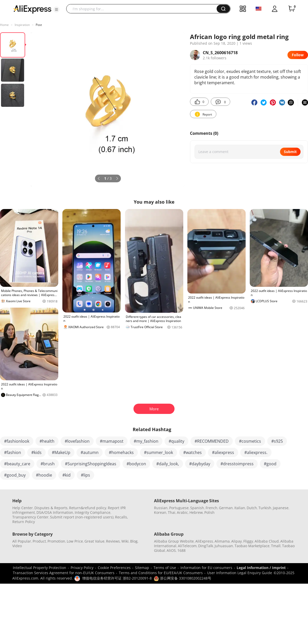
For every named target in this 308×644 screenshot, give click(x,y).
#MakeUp (61, 452)
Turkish (265, 508)
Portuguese (179, 508)
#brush (48, 464)
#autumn (90, 452)
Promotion (56, 541)
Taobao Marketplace (252, 546)
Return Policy (24, 522)
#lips (85, 475)
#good (270, 464)
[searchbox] (143, 9)
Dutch (252, 508)
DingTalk (206, 546)
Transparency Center (30, 517)
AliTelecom (187, 546)
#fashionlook (17, 441)
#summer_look (158, 452)
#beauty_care (17, 464)
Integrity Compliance (93, 512)
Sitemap (142, 568)
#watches (192, 452)
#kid (66, 475)
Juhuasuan (224, 546)
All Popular (22, 541)
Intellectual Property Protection (40, 568)
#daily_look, (168, 464)
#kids (36, 452)
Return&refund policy (88, 508)
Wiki (125, 541)
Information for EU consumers (206, 568)
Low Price (75, 541)
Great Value (94, 541)
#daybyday (200, 464)
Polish (209, 512)
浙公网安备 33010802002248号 (182, 578)
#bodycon (136, 464)
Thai (172, 512)
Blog (134, 541)
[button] (56, 10)
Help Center (23, 508)
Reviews (113, 541)
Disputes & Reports (51, 508)
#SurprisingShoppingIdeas (91, 464)
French (211, 508)
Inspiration (22, 25)
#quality (176, 441)
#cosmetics (250, 441)
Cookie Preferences (114, 568)
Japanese (281, 508)
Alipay (237, 541)
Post (39, 25)
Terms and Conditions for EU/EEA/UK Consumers (161, 573)
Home (4, 25)
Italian (240, 508)
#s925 (277, 441)
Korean (160, 512)
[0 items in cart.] (292, 9)
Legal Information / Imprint (261, 568)
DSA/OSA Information (55, 512)
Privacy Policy (82, 568)
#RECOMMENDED (212, 441)
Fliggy (248, 541)
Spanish (197, 508)
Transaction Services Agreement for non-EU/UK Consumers (64, 573)
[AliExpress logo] (32, 9)
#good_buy (15, 475)
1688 (181, 550)
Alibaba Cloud (267, 541)
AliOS (171, 550)
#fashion (13, 452)
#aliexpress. (256, 452)
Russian (161, 508)
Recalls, (122, 517)
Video (17, 546)
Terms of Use (165, 568)
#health (47, 441)
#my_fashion (146, 441)
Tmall (276, 546)
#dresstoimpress (237, 464)
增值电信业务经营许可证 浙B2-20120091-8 (117, 578)
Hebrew (196, 512)
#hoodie (44, 475)
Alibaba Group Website (174, 541)
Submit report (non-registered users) (82, 517)
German (226, 508)
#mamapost (112, 441)
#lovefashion (77, 441)
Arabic (182, 512)
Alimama (222, 541)
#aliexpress (223, 452)
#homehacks (121, 452)
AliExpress (204, 541)
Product (39, 541)
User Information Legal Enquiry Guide (240, 573)
